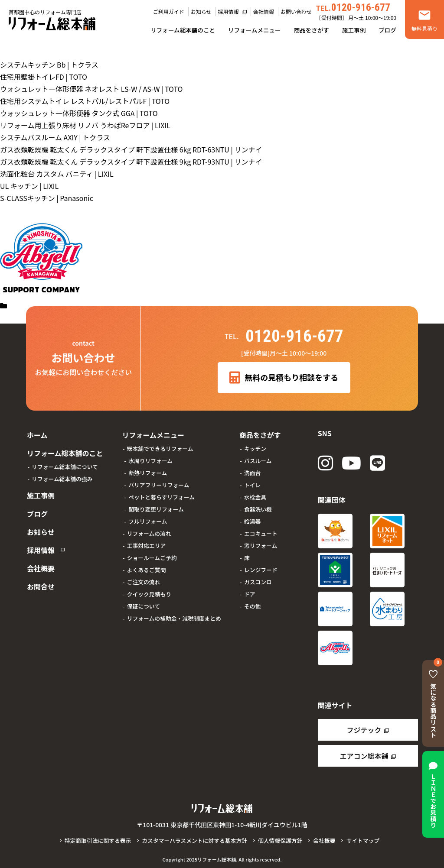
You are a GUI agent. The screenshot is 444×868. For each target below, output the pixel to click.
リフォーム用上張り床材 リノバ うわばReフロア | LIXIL (85, 125)
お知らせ (201, 11)
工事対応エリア (145, 544)
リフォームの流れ (147, 532)
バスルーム (256, 459)
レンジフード (259, 568)
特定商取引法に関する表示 (98, 840)
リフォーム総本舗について (65, 463)
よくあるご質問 (145, 568)
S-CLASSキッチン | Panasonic (47, 198)
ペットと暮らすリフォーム (160, 495)
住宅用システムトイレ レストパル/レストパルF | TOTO (85, 101)
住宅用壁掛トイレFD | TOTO (44, 77)
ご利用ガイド (169, 11)
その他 (251, 604)
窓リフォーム (259, 544)
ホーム (36, 434)
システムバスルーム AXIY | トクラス (55, 137)
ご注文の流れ (142, 580)
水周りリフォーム (149, 459)
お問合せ (40, 573)
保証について (142, 604)
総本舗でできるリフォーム (158, 447)
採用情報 (229, 11)
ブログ (387, 30)
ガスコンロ (256, 580)
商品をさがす (312, 30)
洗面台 (251, 471)
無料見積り (424, 28)
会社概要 (40, 557)
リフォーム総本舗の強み (62, 475)
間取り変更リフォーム (154, 507)
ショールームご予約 (150, 556)
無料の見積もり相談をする (284, 378)
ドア (248, 592)
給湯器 (251, 520)
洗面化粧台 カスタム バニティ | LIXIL (57, 174)
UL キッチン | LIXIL (29, 186)
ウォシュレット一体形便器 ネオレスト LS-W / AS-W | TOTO (91, 89)
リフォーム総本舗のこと (183, 30)
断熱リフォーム (146, 471)
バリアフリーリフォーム (157, 483)
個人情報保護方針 (280, 840)
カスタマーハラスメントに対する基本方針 (194, 840)
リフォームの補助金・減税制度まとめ (172, 617)
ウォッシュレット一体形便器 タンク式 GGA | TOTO (79, 113)
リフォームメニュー (255, 30)
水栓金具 (253, 495)
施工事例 (354, 30)
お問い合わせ (296, 11)
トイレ (251, 483)
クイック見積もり (147, 592)
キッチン (253, 447)
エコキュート (259, 532)
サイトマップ (363, 840)
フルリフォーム (146, 520)
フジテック (364, 730)
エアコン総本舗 (364, 756)
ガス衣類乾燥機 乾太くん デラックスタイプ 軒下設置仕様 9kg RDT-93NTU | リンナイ (131, 162)
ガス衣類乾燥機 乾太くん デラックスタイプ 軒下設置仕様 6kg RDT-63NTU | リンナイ (131, 149)
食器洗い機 (256, 507)
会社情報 (264, 11)
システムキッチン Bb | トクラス (49, 65)
